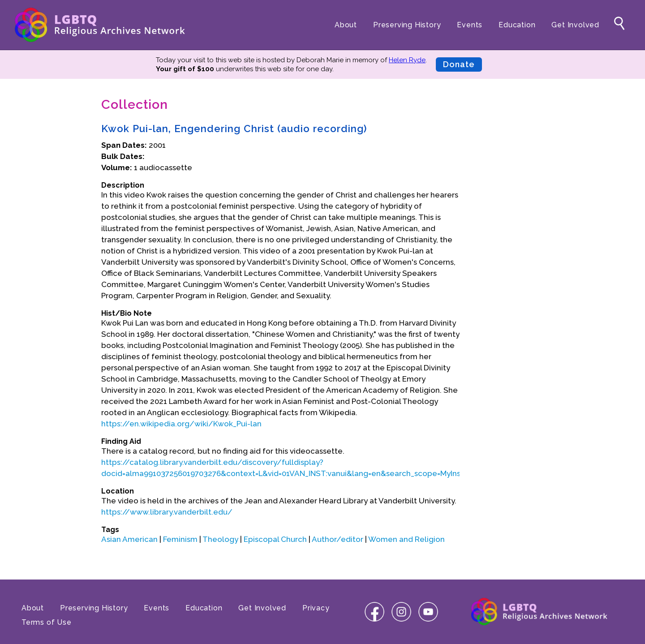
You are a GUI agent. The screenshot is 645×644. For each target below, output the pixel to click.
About (346, 25)
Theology (220, 539)
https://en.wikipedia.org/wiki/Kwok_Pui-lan (181, 424)
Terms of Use (47, 622)
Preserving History (407, 25)
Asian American (129, 539)
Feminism (180, 539)
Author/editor (338, 539)
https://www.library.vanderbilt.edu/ (167, 512)
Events (470, 25)
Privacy (316, 608)
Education (517, 25)
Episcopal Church (275, 539)
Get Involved (575, 25)
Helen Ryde (407, 60)
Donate (459, 64)
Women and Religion (406, 539)
